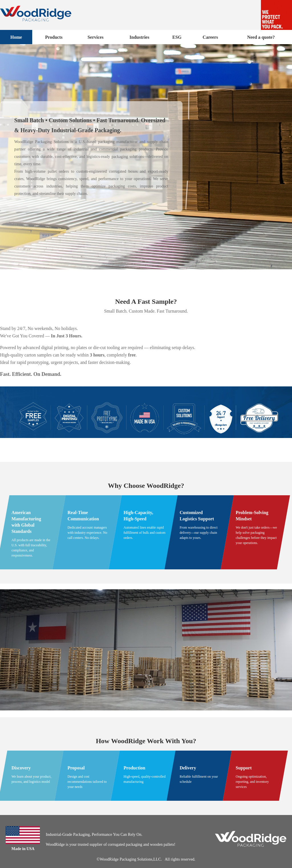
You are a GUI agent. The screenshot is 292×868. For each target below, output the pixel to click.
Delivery (188, 768)
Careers (210, 37)
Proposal (76, 768)
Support (244, 768)
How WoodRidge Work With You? (146, 741)
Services (96, 37)
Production (134, 768)
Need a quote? (261, 37)
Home (16, 37)
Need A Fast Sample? (146, 301)
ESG (177, 37)
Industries (139, 37)
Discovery (21, 768)
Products (54, 37)
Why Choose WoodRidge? (146, 486)
